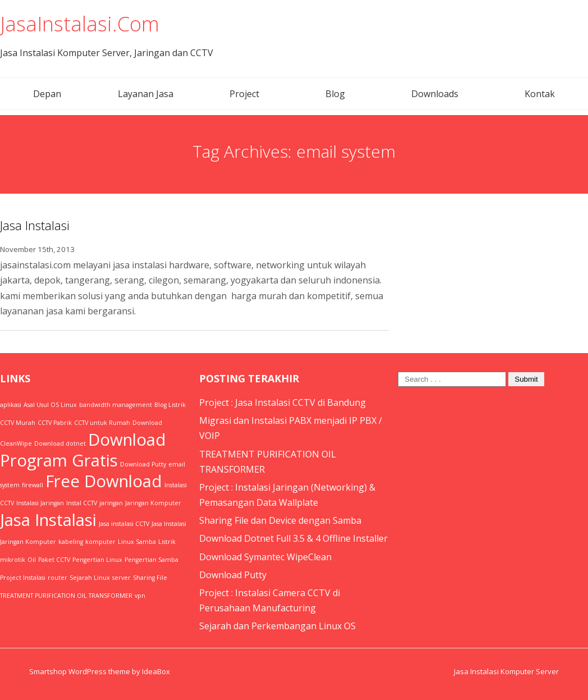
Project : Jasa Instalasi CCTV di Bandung (282, 402)
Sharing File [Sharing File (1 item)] (150, 578)
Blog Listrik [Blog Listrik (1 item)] (170, 405)
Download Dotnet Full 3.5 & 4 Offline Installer (293, 538)
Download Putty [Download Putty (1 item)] (143, 464)
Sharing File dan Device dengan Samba (280, 520)
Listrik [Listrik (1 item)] (167, 542)
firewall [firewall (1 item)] (33, 485)
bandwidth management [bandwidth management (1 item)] (116, 405)
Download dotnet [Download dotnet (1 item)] (60, 443)
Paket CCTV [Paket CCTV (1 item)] (54, 560)
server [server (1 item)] (121, 578)
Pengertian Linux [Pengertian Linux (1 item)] (97, 560)
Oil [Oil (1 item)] (32, 560)
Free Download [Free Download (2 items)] (104, 481)
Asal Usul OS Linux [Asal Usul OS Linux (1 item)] (50, 405)
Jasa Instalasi (35, 225)
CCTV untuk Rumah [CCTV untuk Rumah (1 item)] (102, 423)
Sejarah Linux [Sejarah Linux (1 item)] (90, 578)
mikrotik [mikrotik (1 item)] (13, 560)
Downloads (435, 94)
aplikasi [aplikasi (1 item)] (11, 405)
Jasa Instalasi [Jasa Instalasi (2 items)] (48, 520)
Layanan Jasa (146, 94)
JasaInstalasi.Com (80, 24)
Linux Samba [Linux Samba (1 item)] (137, 542)
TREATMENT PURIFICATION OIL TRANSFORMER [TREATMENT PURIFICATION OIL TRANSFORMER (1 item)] (66, 596)
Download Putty (233, 575)
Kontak (540, 94)
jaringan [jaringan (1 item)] (111, 503)
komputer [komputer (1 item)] (100, 542)
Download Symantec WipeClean (265, 557)
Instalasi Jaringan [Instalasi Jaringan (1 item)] (40, 503)
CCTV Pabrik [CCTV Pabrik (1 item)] (55, 423)
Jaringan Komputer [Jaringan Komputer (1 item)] (153, 503)
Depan (47, 94)
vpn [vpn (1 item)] (140, 596)
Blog (335, 94)
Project (244, 94)
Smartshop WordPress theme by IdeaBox (100, 671)
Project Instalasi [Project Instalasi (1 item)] (23, 578)
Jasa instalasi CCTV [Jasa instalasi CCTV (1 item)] (124, 524)
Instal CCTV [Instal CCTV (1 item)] (82, 503)
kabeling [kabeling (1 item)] (71, 542)
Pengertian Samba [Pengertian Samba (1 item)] (151, 560)
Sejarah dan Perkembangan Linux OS (277, 626)
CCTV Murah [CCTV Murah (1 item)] (18, 423)
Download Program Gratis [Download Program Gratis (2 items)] (83, 450)
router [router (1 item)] (58, 578)
